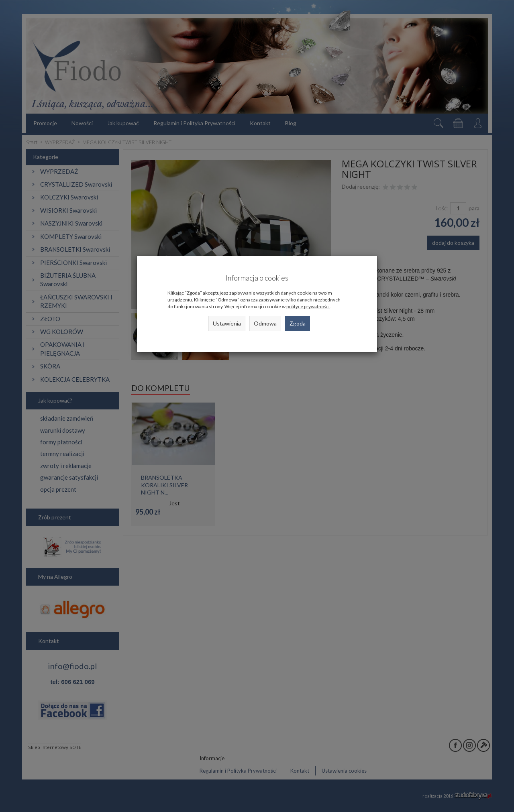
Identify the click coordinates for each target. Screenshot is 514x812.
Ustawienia (227, 323)
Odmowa (265, 323)
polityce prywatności (308, 306)
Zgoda (298, 323)
